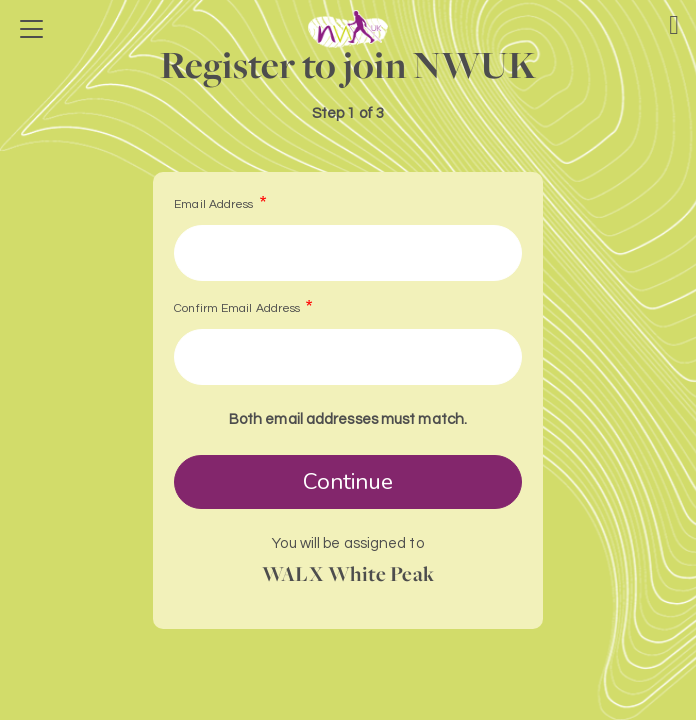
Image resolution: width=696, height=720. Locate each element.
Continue (348, 481)
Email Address (213, 204)
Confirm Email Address (237, 308)
